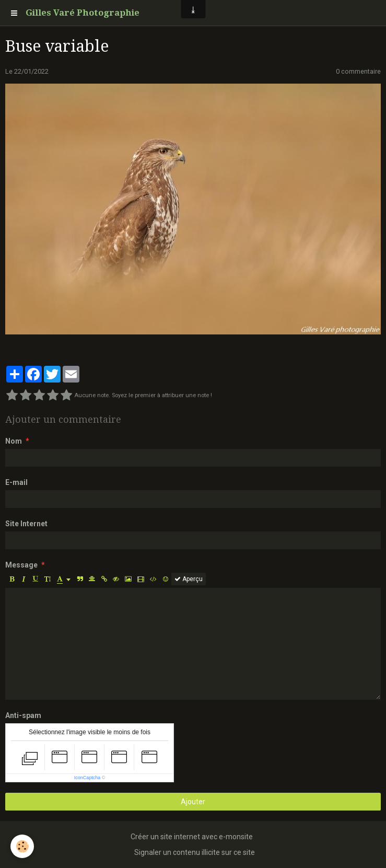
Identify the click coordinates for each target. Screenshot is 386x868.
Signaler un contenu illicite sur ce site (195, 852)
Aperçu (189, 579)
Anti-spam (23, 715)
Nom (14, 441)
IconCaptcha (87, 778)
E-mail (16, 482)
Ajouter (193, 802)
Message (21, 565)
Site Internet (26, 524)
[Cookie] (22, 846)
